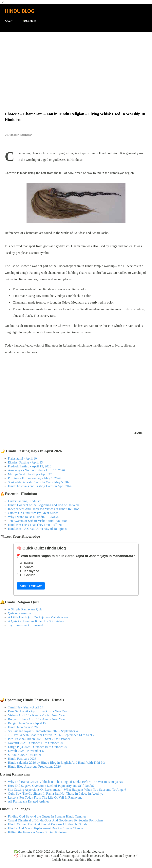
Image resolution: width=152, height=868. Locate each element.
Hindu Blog (20, 11)
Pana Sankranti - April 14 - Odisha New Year (38, 711)
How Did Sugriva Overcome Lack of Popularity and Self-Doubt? (51, 786)
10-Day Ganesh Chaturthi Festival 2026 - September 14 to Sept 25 (52, 735)
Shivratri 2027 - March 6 (24, 755)
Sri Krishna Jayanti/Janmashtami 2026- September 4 (43, 731)
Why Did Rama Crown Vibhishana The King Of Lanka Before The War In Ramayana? (66, 782)
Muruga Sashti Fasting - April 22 (30, 474)
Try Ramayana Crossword (25, 625)
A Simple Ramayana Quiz (25, 609)
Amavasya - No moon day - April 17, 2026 (36, 470)
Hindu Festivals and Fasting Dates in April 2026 (40, 486)
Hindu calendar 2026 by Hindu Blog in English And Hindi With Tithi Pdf (57, 763)
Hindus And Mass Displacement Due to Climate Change (45, 828)
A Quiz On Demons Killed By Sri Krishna (36, 621)
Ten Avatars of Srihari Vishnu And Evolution (38, 521)
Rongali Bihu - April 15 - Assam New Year (37, 719)
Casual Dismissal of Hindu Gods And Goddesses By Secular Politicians (56, 820)
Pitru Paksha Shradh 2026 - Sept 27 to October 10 (41, 739)
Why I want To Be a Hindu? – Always (33, 517)
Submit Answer (31, 586)
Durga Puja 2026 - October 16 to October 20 (38, 747)
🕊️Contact (29, 21)
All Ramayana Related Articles (28, 801)
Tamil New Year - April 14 (26, 707)
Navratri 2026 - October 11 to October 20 (36, 743)
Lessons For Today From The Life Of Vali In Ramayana (45, 797)
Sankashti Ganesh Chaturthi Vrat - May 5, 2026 (39, 482)
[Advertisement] (76, 64)
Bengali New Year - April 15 (27, 723)
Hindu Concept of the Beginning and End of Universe (44, 505)
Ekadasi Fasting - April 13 (25, 462)
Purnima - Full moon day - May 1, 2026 (34, 478)
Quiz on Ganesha (19, 613)
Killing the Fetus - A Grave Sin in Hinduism (37, 832)
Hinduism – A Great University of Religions (37, 529)
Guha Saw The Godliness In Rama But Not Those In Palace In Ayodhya (56, 794)
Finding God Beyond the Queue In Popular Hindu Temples (47, 816)
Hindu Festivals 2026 (22, 759)
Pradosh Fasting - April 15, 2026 (30, 466)
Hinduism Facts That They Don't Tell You (36, 525)
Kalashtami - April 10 (22, 458)
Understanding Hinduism (25, 501)
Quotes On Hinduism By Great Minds (33, 513)
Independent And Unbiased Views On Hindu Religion (44, 509)
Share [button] (138, 433)
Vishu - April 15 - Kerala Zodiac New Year (36, 715)
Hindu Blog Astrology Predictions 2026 (34, 767)
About (9, 21)
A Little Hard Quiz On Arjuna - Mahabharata (38, 617)
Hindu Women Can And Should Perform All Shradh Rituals (47, 824)
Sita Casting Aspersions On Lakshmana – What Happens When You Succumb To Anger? (67, 790)
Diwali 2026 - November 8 (26, 751)
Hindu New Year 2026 (23, 727)
